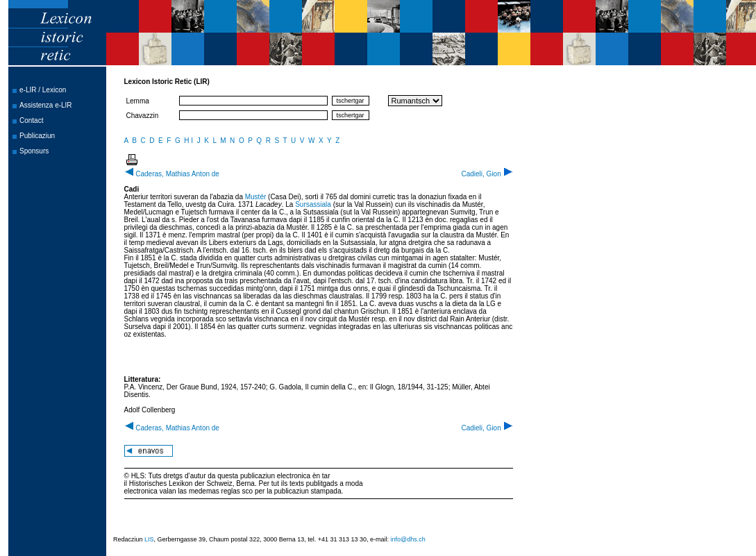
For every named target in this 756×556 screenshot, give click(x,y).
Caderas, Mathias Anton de (172, 174)
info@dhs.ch (408, 539)
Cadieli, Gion (487, 174)
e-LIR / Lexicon (43, 90)
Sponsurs (34, 151)
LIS (149, 539)
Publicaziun (37, 136)
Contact (31, 120)
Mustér (256, 197)
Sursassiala (313, 204)
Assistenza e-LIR (46, 105)
